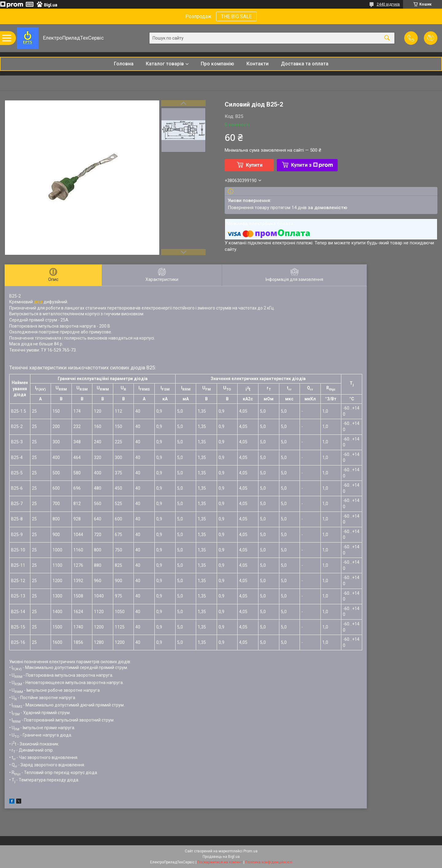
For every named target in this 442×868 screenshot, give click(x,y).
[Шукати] (387, 38)
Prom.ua (250, 851)
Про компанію (217, 64)
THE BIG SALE (236, 16)
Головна (124, 64)
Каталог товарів (165, 64)
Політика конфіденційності (269, 862)
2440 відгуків (388, 4)
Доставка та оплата (305, 64)
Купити (254, 165)
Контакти (258, 64)
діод (38, 302)
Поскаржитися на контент (220, 862)
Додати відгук (431, 38)
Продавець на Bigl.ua (221, 857)
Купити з (312, 165)
